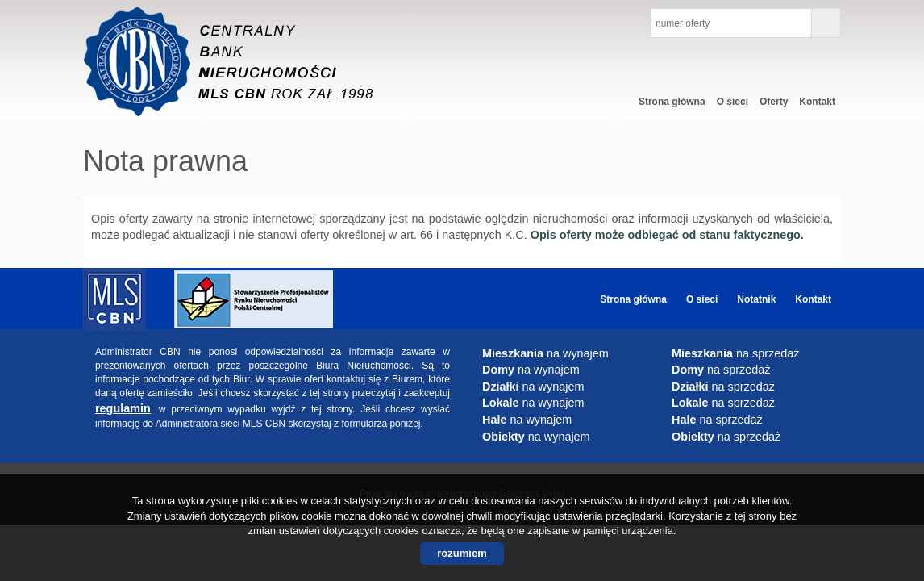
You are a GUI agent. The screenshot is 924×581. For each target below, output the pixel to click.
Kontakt (817, 102)
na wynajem (545, 353)
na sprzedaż (735, 353)
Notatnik (756, 299)
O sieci (733, 102)
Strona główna (672, 102)
